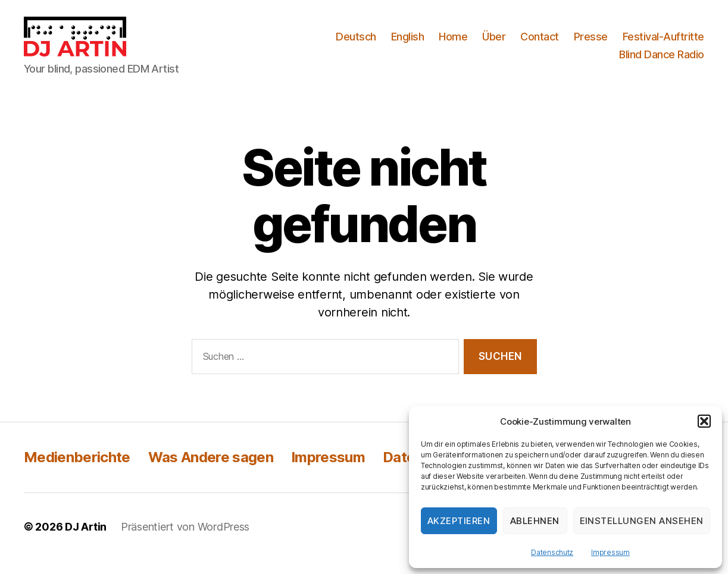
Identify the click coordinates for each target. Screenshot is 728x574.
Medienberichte (77, 471)
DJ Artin (86, 540)
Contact (540, 44)
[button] (704, 421)
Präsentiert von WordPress (185, 540)
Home (453, 44)
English (408, 44)
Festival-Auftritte (663, 44)
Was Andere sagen (211, 471)
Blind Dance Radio (662, 61)
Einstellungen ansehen (642, 521)
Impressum (610, 552)
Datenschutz (552, 552)
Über (494, 44)
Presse (591, 44)
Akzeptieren (459, 521)
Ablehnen (535, 521)
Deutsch (356, 44)
